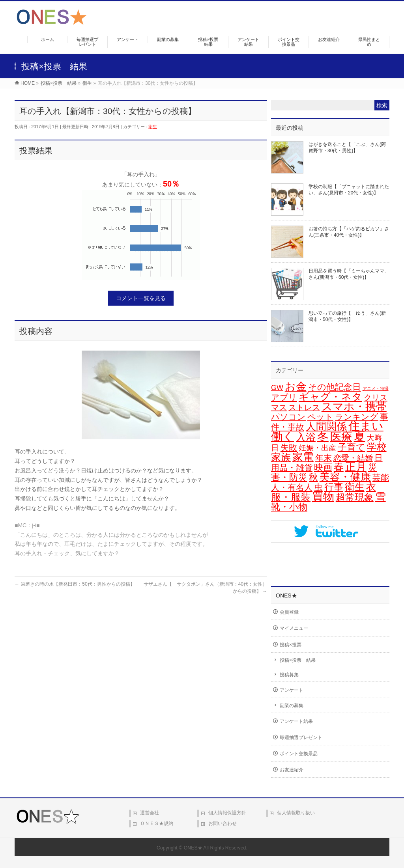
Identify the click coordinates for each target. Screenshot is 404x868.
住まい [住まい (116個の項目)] (366, 426)
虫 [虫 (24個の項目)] (318, 487)
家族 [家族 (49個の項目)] (281, 457)
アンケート (292, 690)
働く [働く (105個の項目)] (283, 437)
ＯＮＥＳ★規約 (157, 823)
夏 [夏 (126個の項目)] (360, 436)
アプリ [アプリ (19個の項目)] (284, 397)
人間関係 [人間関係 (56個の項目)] (326, 426)
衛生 (153, 127)
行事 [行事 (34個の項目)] (334, 487)
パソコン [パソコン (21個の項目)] (288, 417)
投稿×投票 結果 (298, 660)
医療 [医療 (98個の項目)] (341, 437)
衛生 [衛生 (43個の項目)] (355, 487)
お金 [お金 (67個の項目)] (296, 386)
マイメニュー (294, 628)
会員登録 (289, 612)
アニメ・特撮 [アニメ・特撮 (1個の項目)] (376, 388)
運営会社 (150, 813)
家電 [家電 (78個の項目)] (303, 457)
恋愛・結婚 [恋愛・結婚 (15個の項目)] (353, 458)
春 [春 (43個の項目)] (339, 467)
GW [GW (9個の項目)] (277, 388)
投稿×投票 (291, 645)
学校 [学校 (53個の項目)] (377, 447)
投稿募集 (289, 675)
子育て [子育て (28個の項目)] (352, 447)
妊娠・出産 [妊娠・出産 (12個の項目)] (317, 448)
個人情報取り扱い (296, 813)
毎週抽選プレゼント (301, 737)
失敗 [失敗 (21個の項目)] (289, 448)
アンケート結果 (296, 721)
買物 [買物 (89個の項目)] (323, 497)
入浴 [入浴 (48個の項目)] (306, 437)
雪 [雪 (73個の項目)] (381, 497)
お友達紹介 (292, 770)
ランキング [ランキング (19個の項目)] (357, 417)
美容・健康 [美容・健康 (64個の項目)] (345, 477)
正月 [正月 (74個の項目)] (356, 467)
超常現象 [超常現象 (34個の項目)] (355, 497)
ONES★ (193, 848)
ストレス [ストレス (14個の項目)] (304, 407)
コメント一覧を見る (141, 298)
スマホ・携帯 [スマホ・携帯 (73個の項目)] (354, 407)
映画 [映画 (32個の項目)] (323, 467)
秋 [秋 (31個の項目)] (313, 477)
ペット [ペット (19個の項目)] (320, 417)
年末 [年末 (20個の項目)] (324, 458)
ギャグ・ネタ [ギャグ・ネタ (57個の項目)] (330, 397)
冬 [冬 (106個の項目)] (323, 437)
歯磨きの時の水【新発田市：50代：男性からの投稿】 (75, 584)
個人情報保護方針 (227, 813)
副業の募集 (292, 706)
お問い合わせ (223, 823)
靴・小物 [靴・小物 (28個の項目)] (289, 507)
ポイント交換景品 (299, 754)
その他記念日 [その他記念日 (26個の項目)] (335, 387)
